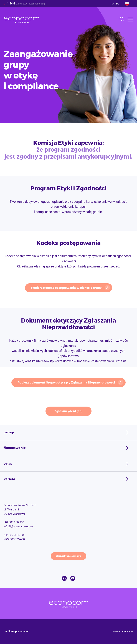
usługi (9, 432)
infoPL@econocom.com (18, 527)
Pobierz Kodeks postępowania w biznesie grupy (66, 288)
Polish (117, 4)
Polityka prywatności (17, 631)
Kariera (9, 479)
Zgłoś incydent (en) (68, 411)
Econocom (21, 20)
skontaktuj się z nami (68, 556)
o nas (8, 464)
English (113, 4)
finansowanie (15, 448)
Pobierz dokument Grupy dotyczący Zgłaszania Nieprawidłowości (66, 383)
